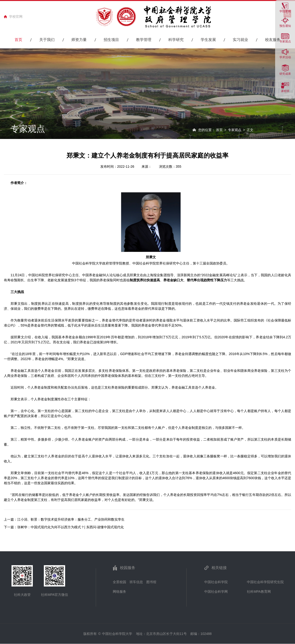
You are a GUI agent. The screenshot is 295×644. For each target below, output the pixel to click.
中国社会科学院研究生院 (265, 582)
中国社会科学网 (216, 592)
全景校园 (119, 582)
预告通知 (285, 26)
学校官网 (16, 17)
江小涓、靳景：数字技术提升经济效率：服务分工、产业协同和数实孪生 (71, 519)
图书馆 (151, 582)
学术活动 (285, 57)
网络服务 (119, 592)
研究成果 (285, 74)
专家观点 (235, 130)
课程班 (285, 91)
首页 (219, 130)
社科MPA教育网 (259, 592)
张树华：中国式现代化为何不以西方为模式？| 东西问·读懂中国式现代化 (71, 527)
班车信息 (136, 582)
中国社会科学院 (216, 582)
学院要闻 (285, 11)
